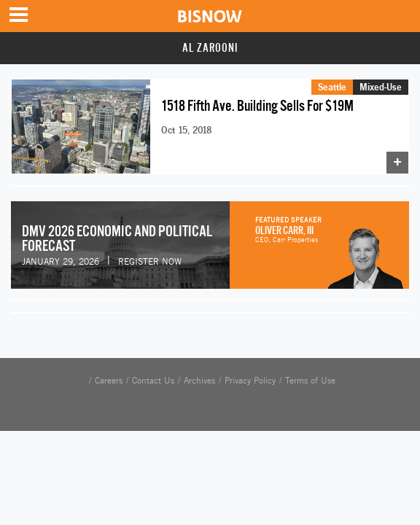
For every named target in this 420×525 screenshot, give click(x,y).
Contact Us (153, 381)
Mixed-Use (381, 87)
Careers (109, 381)
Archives (199, 381)
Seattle (332, 87)
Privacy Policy (250, 381)
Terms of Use (310, 381)
